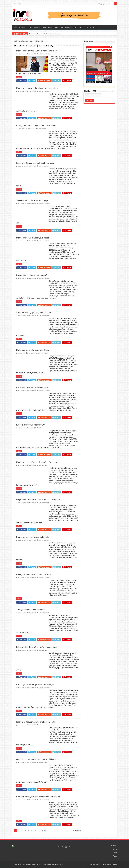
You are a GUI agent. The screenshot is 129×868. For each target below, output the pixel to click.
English (82, 27)
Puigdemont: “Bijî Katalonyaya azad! (33, 238)
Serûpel (16, 27)
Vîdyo (95, 27)
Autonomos (23, 27)
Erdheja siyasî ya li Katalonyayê (31, 425)
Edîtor (76, 27)
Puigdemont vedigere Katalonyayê (32, 275)
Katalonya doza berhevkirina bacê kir (33, 537)
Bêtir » (19, 77)
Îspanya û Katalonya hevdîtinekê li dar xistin (36, 722)
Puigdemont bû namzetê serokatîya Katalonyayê (38, 500)
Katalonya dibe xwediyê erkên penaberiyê (35, 685)
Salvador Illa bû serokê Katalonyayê (32, 200)
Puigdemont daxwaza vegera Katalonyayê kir (36, 51)
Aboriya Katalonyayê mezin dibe (31, 610)
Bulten (48, 54)
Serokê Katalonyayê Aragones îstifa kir (34, 313)
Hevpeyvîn (68, 27)
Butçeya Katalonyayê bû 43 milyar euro (34, 574)
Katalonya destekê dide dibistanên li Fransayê (37, 462)
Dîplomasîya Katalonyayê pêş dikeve (33, 350)
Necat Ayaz (21, 129)
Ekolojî (56, 27)
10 (35, 831)
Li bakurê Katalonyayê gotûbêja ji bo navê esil (37, 647)
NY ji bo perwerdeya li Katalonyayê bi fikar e (36, 759)
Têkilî (14, 4)
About (19, 4)
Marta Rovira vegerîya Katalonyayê (32, 387)
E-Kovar (88, 27)
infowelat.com (22, 54)
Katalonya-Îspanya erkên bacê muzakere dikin (37, 88)
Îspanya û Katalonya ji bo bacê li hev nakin (35, 163)
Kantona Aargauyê (35, 34)
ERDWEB (99, 864)
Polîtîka (44, 27)
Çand (62, 27)
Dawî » (45, 831)
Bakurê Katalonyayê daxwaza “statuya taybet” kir (38, 797)
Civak (50, 27)
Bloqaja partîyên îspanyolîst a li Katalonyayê (36, 126)
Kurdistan (37, 27)
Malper (18, 41)
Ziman (30, 27)
